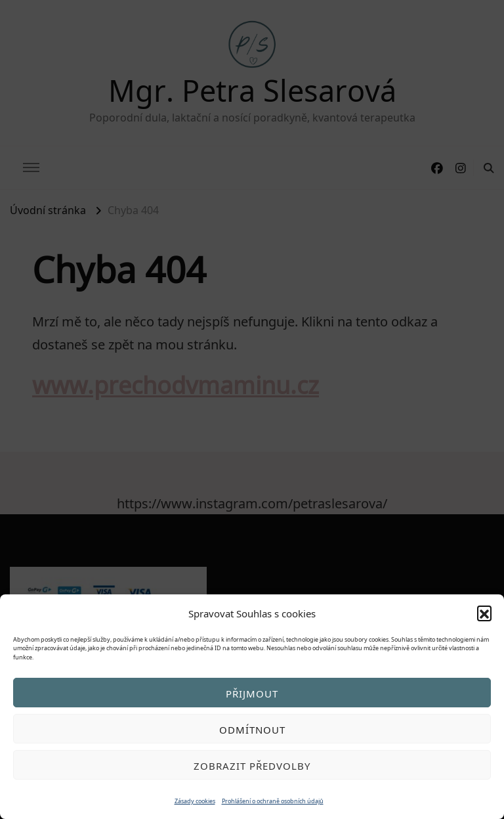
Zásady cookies (195, 801)
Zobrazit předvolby (252, 765)
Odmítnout (252, 729)
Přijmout (252, 693)
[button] (484, 613)
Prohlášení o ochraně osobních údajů (273, 801)
